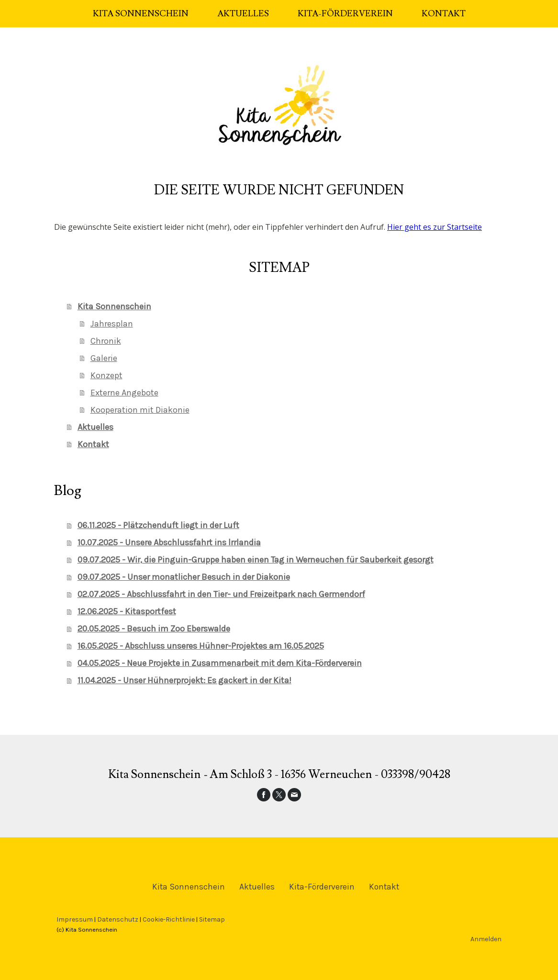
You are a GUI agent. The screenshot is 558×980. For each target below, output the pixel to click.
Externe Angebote (124, 393)
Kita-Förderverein (345, 14)
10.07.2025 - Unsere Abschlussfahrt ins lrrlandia (169, 542)
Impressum (75, 919)
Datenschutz (118, 919)
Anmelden (486, 939)
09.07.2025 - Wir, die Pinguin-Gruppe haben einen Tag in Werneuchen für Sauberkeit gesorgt (256, 560)
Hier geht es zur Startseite (435, 227)
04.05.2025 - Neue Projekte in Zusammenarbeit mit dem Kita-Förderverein (220, 663)
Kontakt (444, 14)
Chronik (106, 341)
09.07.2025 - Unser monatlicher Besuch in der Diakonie (184, 577)
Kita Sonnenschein (141, 14)
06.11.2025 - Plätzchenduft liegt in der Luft (158, 525)
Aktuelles (243, 14)
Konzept (106, 375)
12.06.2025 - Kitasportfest (127, 611)
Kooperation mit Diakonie (140, 410)
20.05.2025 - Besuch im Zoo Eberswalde (154, 629)
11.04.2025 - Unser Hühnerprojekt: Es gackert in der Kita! (184, 680)
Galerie (104, 358)
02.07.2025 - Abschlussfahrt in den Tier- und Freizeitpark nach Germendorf (221, 594)
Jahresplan (112, 324)
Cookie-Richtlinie (169, 919)
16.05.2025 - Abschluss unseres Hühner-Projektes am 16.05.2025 (201, 646)
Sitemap (212, 919)
